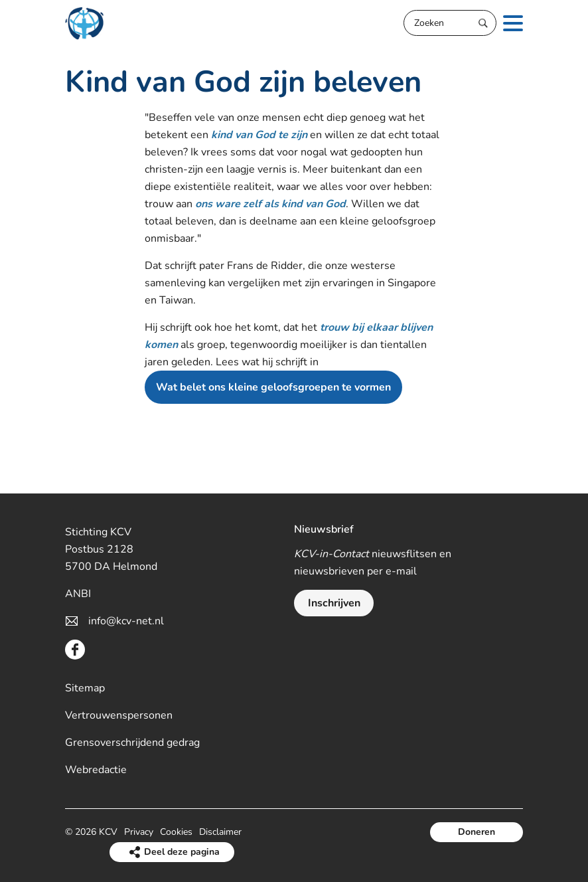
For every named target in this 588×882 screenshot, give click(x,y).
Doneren (477, 832)
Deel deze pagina (182, 852)
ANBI (78, 594)
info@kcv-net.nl (126, 621)
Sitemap (85, 688)
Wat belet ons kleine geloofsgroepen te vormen (273, 387)
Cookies (176, 832)
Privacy (139, 832)
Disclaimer (220, 832)
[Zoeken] (450, 23)
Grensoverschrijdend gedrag (132, 743)
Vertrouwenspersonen (119, 715)
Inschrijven (334, 603)
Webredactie (96, 770)
